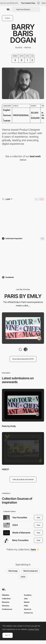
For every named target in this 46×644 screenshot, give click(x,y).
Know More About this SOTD (23, 359)
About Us (28, 609)
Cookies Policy (34, 629)
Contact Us (28, 613)
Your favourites (20, 517)
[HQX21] (23, 219)
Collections (6, 599)
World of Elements (21, 533)
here (33, 549)
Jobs (26, 599)
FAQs (26, 606)
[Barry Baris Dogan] (26, 349)
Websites (6, 595)
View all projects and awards (23, 479)
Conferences (7, 609)
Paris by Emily (9, 426)
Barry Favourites (20, 540)
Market (27, 602)
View (38, 517)
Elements (6, 602)
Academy (28, 595)
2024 (15, 525)
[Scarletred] (23, 258)
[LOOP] (20, 349)
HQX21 (5, 469)
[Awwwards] (8, 9)
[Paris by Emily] (23, 180)
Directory (6, 606)
